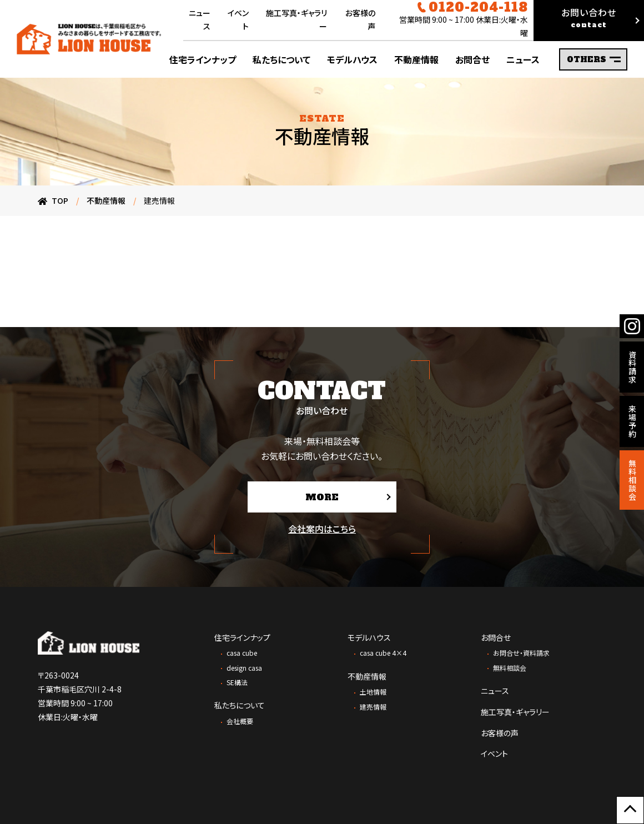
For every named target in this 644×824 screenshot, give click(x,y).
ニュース (495, 691)
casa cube (242, 653)
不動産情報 (367, 676)
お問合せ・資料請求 (521, 653)
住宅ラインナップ (242, 637)
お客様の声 (500, 733)
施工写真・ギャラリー (515, 712)
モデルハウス (369, 637)
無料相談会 (510, 668)
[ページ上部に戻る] (630, 810)
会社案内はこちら (322, 529)
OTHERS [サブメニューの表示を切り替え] (594, 59)
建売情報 (373, 707)
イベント (494, 753)
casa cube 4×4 (383, 653)
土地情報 (373, 692)
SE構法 (237, 682)
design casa (244, 668)
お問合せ (496, 637)
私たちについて (240, 705)
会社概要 (240, 721)
